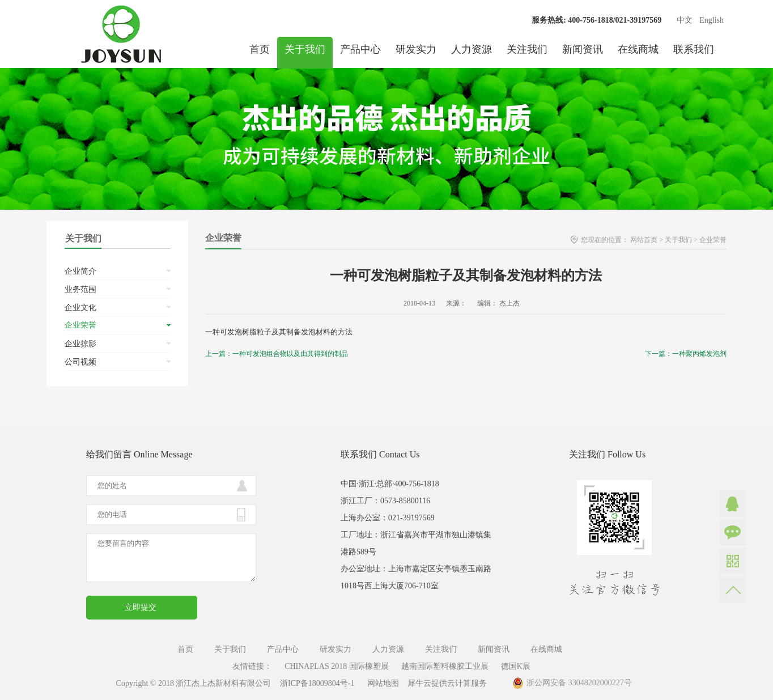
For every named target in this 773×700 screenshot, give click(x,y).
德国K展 (516, 666)
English (712, 20)
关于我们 (678, 240)
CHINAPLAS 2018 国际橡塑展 (337, 666)
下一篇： (686, 354)
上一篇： (277, 354)
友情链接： (252, 666)
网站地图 (381, 683)
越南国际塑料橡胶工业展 (445, 666)
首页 (260, 49)
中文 (685, 20)
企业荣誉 (713, 240)
